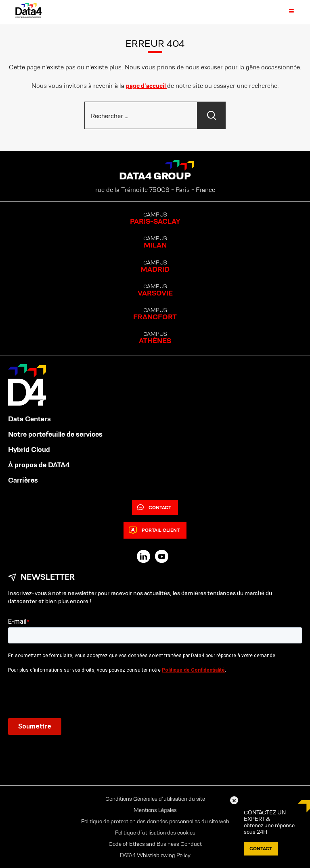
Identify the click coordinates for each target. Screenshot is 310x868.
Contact (154, 508)
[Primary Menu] (287, 12)
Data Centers (29, 419)
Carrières (23, 480)
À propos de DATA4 (39, 465)
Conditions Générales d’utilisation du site (155, 799)
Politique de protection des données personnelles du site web (155, 821)
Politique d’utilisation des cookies (155, 833)
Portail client (154, 530)
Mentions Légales (155, 810)
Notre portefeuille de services (55, 434)
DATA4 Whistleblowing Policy (155, 855)
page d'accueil (147, 86)
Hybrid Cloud (29, 450)
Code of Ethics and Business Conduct (155, 844)
